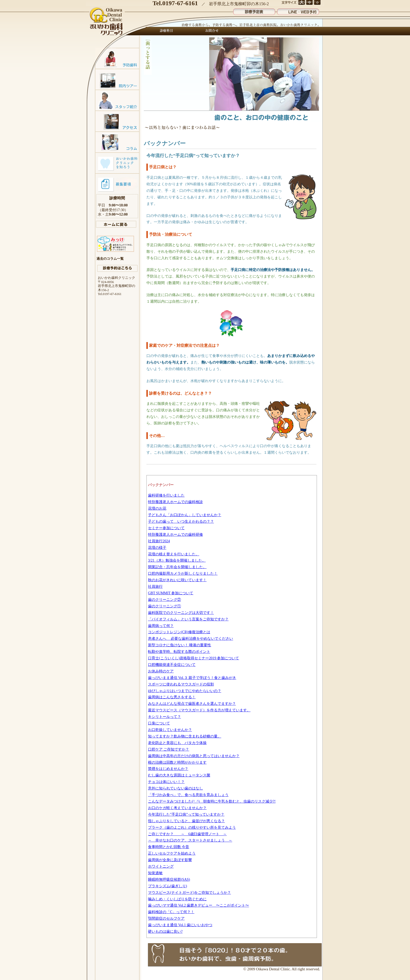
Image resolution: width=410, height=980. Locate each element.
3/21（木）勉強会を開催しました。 (177, 560)
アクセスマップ (117, 121)
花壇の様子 (157, 548)
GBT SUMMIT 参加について (171, 593)
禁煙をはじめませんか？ (168, 769)
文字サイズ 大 (301, 3)
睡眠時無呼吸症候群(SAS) (169, 880)
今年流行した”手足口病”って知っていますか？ (186, 814)
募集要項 (117, 184)
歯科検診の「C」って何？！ (171, 912)
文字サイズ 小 (317, 3)
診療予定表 (254, 11)
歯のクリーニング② (164, 600)
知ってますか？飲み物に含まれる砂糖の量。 (185, 736)
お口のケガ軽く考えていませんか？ (177, 808)
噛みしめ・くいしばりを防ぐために (177, 899)
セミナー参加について (166, 528)
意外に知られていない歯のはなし (175, 788)
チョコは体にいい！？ (166, 782)
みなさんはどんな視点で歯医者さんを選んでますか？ (192, 704)
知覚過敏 (155, 873)
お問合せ (210, 31)
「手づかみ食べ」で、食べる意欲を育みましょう (188, 795)
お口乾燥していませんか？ (170, 730)
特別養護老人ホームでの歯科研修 (175, 535)
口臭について (159, 723)
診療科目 (167, 31)
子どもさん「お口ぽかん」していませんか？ (185, 515)
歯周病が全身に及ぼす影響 (170, 860)
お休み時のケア (161, 671)
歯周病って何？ (161, 626)
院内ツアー (117, 79)
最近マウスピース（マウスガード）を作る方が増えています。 (199, 710)
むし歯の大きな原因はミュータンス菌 (179, 775)
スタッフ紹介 (117, 100)
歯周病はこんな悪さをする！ (172, 697)
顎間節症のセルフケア (166, 918)
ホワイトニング (161, 866)
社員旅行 (155, 587)
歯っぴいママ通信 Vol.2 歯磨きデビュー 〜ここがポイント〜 (198, 905)
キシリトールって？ (164, 717)
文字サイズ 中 (309, 3)
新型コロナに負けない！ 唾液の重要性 (180, 645)
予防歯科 (117, 58)
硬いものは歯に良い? (165, 932)
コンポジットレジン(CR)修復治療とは (179, 632)
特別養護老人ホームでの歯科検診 (175, 502)
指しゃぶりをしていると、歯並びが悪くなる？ (186, 821)
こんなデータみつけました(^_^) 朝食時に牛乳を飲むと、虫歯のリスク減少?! (212, 801)
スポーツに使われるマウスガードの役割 (181, 684)
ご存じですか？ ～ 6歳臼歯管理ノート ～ (187, 834)
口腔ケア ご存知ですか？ (169, 749)
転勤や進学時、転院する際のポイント (179, 652)
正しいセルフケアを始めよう (172, 853)
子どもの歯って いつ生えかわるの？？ (181, 521)
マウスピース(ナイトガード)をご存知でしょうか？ (189, 893)
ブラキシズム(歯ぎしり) (167, 886)
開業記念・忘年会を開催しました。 (177, 567)
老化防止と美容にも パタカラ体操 (177, 743)
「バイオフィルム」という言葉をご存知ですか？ (188, 619)
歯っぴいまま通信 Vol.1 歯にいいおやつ (180, 925)
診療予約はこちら (117, 268)
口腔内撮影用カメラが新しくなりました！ (183, 573)
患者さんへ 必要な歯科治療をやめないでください (190, 639)
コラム (117, 142)
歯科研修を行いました (166, 495)
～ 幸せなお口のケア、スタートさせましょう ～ (190, 840)
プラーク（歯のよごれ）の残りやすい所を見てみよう (192, 828)
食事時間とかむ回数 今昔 (169, 847)
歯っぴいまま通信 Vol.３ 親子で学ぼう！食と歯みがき (192, 678)
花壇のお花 (157, 508)
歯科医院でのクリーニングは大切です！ (181, 613)
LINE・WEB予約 (298, 11)
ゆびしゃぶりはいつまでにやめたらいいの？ (185, 691)
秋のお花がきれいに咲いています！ (177, 580)
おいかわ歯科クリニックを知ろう (117, 163)
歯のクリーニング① (164, 606)
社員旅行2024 (159, 541)
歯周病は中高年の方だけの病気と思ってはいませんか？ (194, 756)
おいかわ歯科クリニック (107, 22)
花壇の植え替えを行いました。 (174, 554)
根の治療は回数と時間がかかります (177, 762)
